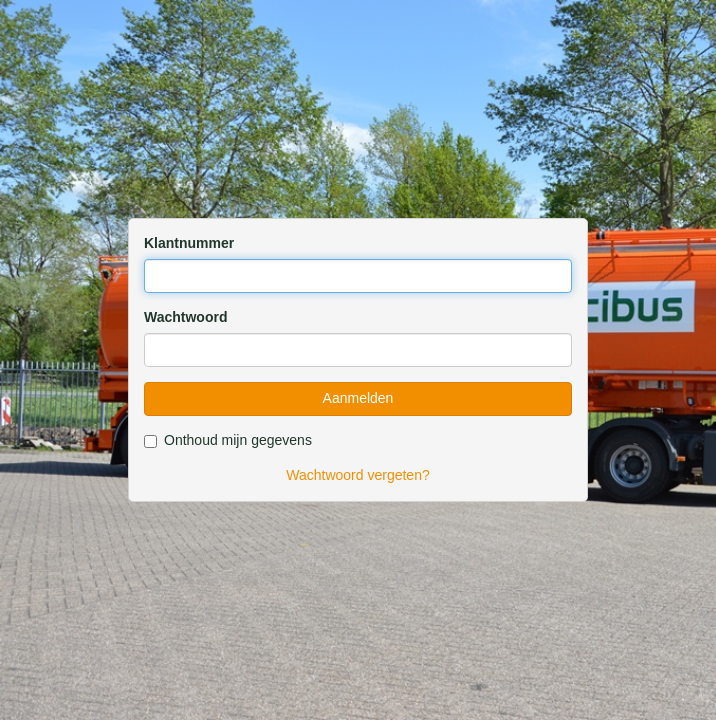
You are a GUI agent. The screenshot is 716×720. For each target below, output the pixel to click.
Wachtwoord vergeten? (357, 475)
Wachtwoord (185, 317)
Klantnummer (189, 243)
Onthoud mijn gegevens (228, 440)
